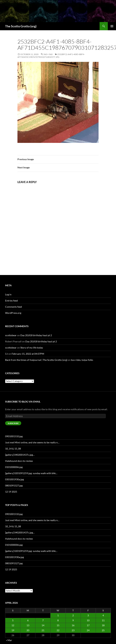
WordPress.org (13, 313)
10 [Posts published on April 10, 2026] (88, 620)
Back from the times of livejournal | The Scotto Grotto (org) (36, 360)
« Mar (9, 640)
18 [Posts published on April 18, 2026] (103, 625)
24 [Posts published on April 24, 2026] (88, 630)
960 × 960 (48, 54)
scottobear (11, 335)
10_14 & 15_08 (13, 449)
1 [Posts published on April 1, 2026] (58, 615)
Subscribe (13, 423)
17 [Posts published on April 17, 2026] (88, 625)
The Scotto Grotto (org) (21, 26)
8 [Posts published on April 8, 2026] (58, 620)
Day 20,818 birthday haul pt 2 (36, 335)
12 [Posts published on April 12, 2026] (13, 625)
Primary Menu (112, 26)
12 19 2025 (11, 492)
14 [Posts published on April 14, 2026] (43, 625)
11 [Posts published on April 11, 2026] (103, 620)
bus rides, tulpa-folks (82, 360)
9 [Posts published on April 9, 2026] (73, 620)
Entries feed (11, 301)
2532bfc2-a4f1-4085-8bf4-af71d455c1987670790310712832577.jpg (51, 56)
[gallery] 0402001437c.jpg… (20, 455)
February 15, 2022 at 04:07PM (28, 354)
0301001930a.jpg (14, 479)
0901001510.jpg (14, 436)
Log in (8, 294)
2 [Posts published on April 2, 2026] (73, 615)
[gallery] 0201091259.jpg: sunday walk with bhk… (31, 473)
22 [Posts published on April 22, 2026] (58, 630)
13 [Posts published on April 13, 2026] (28, 625)
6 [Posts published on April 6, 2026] (28, 620)
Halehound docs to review (19, 461)
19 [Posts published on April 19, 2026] (13, 630)
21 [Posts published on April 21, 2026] (43, 630)
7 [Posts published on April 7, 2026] (43, 620)
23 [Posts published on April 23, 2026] (73, 630)
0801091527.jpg (14, 485)
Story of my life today (32, 348)
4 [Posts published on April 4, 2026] (103, 615)
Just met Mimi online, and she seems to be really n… (32, 442)
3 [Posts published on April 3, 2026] (88, 615)
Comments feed (14, 307)
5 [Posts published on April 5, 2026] (13, 620)
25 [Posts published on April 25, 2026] (103, 630)
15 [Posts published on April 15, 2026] (58, 625)
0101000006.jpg (14, 467)
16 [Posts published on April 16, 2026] (73, 625)
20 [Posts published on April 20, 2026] (28, 630)
